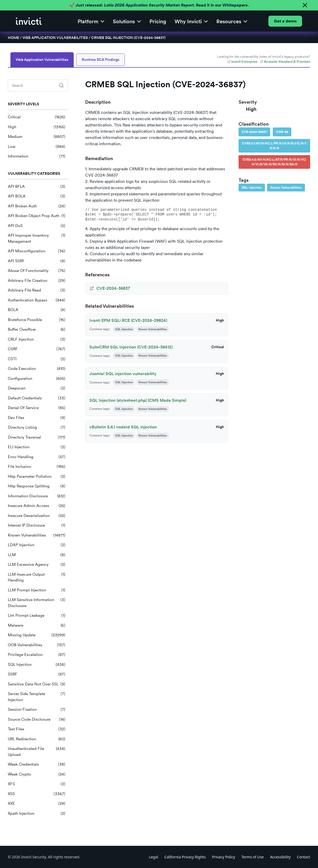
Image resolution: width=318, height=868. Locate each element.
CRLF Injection (37, 339)
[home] (29, 21)
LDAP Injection (37, 545)
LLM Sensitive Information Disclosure (37, 603)
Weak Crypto (37, 774)
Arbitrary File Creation (37, 281)
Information (37, 156)
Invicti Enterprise (242, 62)
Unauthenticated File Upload (37, 752)
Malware (37, 625)
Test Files (37, 729)
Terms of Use (253, 857)
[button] (91, 21)
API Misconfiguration (37, 251)
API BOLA (37, 196)
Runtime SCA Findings (101, 60)
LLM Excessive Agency (37, 565)
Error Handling (37, 457)
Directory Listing (37, 427)
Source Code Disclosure (37, 720)
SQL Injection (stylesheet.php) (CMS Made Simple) (138, 400)
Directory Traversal (37, 437)
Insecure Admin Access (37, 506)
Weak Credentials (37, 764)
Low (37, 147)
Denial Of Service (37, 408)
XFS (37, 784)
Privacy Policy (223, 857)
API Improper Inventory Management (37, 238)
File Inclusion (37, 467)
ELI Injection (37, 447)
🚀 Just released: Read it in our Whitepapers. (159, 5)
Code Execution (37, 369)
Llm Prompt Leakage (37, 616)
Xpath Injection (37, 814)
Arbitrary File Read (37, 290)
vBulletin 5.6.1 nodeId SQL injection (123, 427)
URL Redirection (37, 739)
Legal (154, 857)
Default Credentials (37, 398)
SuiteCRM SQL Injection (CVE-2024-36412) (131, 347)
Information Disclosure (37, 496)
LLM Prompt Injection (37, 590)
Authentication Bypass (37, 300)
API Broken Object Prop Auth (37, 216)
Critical (37, 117)
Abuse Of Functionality (37, 271)
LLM (37, 555)
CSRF (37, 349)
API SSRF (37, 261)
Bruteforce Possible (37, 320)
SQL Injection (37, 665)
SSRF (37, 674)
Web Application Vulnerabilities (55, 38)
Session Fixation (37, 710)
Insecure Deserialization (37, 516)
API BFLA (37, 187)
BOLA (37, 310)
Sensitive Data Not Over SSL (37, 684)
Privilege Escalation (37, 655)
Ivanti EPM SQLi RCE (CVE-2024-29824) (128, 320)
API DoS (37, 226)
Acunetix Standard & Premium (285, 62)
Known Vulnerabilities (37, 535)
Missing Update (37, 635)
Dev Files (37, 418)
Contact (303, 857)
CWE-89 (282, 132)
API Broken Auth (37, 206)
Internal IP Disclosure (37, 525)
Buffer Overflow (37, 330)
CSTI (37, 359)
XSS (37, 794)
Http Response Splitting (37, 486)
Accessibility (280, 857)
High (37, 127)
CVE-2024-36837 (254, 132)
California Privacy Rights (185, 857)
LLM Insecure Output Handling (37, 577)
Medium (37, 137)
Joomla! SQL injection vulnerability (123, 374)
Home (13, 38)
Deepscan (37, 388)
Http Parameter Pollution (37, 477)
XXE (37, 804)
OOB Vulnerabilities (37, 645)
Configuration (37, 379)
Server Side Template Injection (37, 697)
